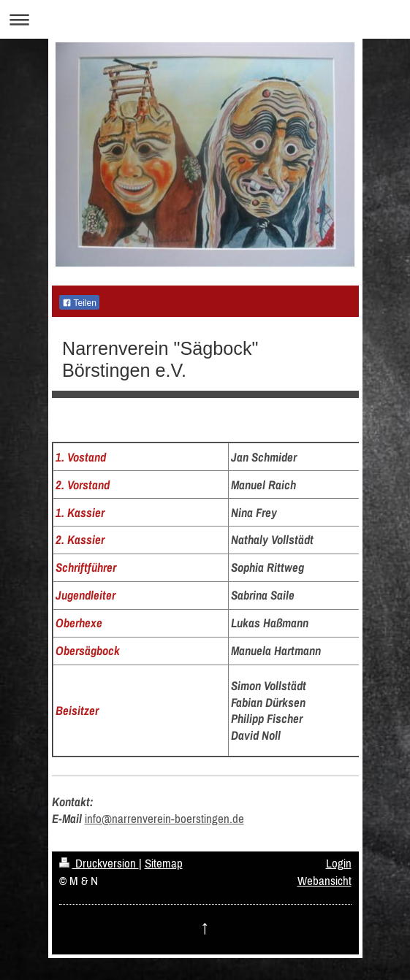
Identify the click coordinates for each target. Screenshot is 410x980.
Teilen (79, 303)
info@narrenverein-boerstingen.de (164, 819)
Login (339, 863)
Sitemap (164, 863)
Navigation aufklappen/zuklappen (205, 19)
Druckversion (99, 863)
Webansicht (324, 881)
